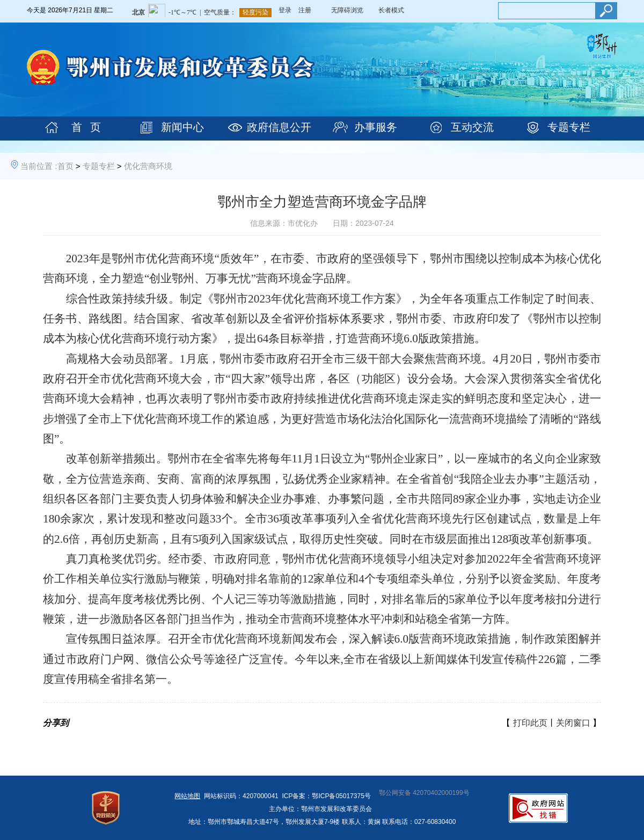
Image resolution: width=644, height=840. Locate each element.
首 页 (86, 127)
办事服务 (376, 127)
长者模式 (391, 10)
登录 (285, 10)
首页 (65, 166)
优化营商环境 (148, 166)
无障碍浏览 (347, 10)
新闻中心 (182, 127)
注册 (305, 10)
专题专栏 (569, 127)
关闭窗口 (573, 723)
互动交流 (472, 127)
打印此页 (530, 723)
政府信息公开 (279, 127)
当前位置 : (39, 166)
